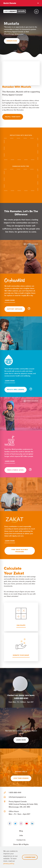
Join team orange (21, 778)
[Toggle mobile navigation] (36, 11)
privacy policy (9, 863)
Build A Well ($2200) (16, 389)
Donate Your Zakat (21, 655)
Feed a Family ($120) (15, 470)
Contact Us (21, 840)
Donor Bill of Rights (21, 844)
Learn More (10, 300)
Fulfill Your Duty (13, 117)
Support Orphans (15, 309)
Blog (21, 831)
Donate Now (12, 41)
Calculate (21, 625)
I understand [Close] (30, 857)
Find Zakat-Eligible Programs (20, 551)
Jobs (21, 835)
